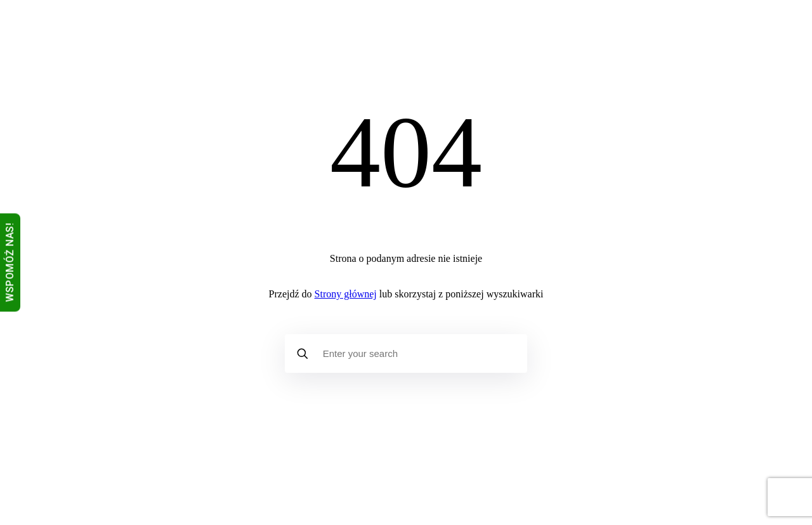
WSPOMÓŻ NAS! (10, 263)
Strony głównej (346, 294)
